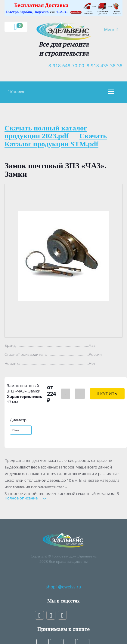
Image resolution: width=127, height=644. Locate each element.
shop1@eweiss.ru (63, 587)
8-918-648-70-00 (65, 66)
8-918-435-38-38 (103, 66)
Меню (113, 29)
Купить (107, 394)
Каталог (18, 92)
